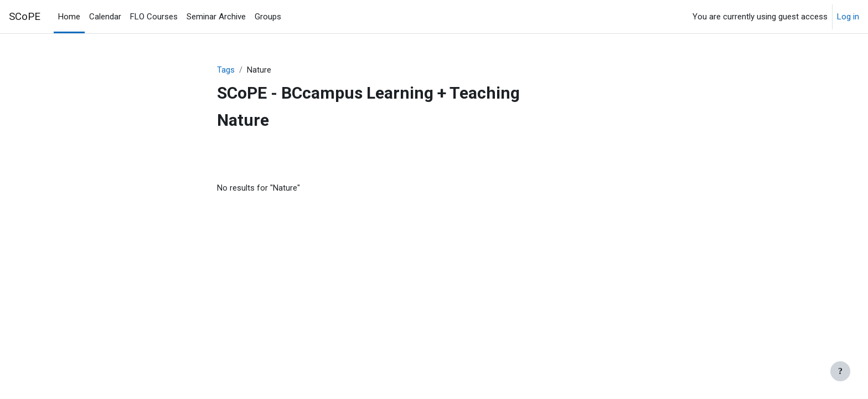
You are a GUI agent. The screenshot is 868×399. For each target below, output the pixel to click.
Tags (226, 70)
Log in (848, 17)
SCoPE (25, 17)
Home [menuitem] (69, 17)
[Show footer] (840, 371)
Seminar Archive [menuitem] (216, 17)
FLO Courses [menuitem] (154, 17)
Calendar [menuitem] (105, 17)
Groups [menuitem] (268, 17)
